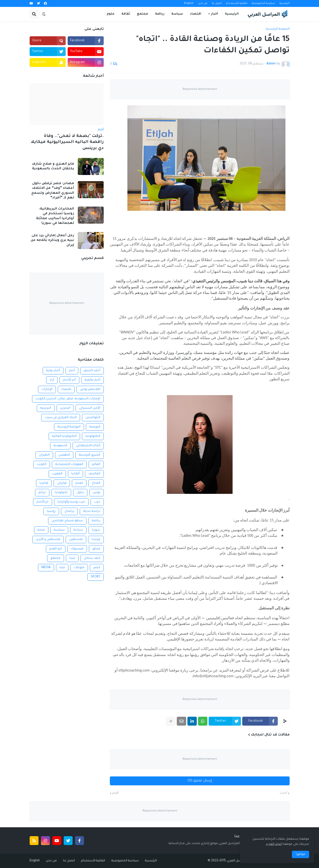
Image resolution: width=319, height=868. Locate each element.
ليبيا (72, 558)
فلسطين (76, 540)
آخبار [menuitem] (215, 14)
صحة (41, 530)
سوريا (96, 530)
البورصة (95, 427)
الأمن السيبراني (90, 408)
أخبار (72, 371)
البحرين (65, 408)
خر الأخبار (43, 502)
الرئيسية (285, 3)
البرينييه (46, 408)
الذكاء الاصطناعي (88, 446)
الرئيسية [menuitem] (232, 14)
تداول (80, 493)
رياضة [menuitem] (160, 14)
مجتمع (56, 558)
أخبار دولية (53, 371)
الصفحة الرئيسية (278, 29)
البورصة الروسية (69, 427)
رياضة (96, 521)
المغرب (57, 474)
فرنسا (96, 540)
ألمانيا (75, 474)
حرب (97, 502)
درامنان (69, 511)
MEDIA (46, 568)
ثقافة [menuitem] (126, 14)
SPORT (96, 577)
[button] (44, 14)
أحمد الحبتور (92, 371)
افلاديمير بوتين (90, 389)
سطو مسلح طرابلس (67, 521)
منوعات (79, 568)
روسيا (51, 511)
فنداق (96, 549)
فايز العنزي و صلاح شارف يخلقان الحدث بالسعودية (53, 166)
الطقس (64, 455)
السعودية (60, 446)
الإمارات (47, 389)
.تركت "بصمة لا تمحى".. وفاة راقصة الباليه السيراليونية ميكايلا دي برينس (67, 142)
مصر (97, 568)
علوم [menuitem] (111, 14)
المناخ (96, 483)
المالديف (94, 474)
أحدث (283, 793)
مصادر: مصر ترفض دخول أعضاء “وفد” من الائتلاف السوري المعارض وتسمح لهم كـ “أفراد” (53, 191)
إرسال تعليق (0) (200, 781)
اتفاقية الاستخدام (237, 3)
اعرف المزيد (274, 844)
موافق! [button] (300, 854)
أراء (52, 380)
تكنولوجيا (61, 493)
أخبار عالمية (92, 380)
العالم (96, 464)
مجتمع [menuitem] (143, 14)
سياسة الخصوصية (263, 3)
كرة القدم (56, 549)
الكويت (42, 464)
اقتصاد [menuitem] (196, 14)
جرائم (42, 493)
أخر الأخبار (69, 380)
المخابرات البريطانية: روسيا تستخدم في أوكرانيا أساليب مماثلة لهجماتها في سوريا (55, 216)
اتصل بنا (217, 3)
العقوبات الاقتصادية (69, 464)
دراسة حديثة (92, 511)
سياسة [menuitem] (177, 14)
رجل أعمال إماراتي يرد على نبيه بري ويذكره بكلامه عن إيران (52, 240)
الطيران (44, 455)
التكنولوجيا (93, 436)
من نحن (203, 3)
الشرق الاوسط (90, 455)
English (189, 3)
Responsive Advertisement (200, 89)
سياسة (59, 530)
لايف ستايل (92, 558)
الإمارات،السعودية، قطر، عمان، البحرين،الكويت (68, 399)
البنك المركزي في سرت (61, 418)
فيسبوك (77, 549)
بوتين (97, 493)
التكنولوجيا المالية (64, 436)
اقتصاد (66, 389)
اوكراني (62, 483)
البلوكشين (93, 418)
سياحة (78, 530)
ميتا (62, 568)
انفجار (79, 483)
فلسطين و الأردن (48, 540)
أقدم (115, 793)
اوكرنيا (44, 483)
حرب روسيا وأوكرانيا (71, 502)
